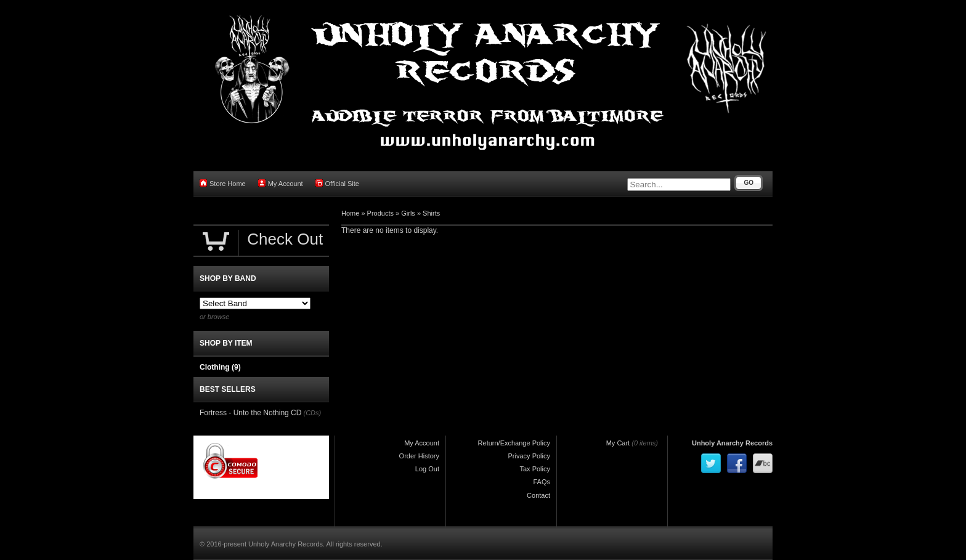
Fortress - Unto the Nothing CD (250, 413)
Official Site (337, 183)
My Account (281, 183)
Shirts (431, 213)
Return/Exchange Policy (514, 443)
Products (380, 213)
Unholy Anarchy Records (732, 443)
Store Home (223, 183)
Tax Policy (535, 469)
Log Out (427, 469)
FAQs (542, 482)
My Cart (618, 443)
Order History (419, 456)
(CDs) (312, 413)
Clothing (220, 367)
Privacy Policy (529, 456)
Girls (408, 213)
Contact (538, 495)
